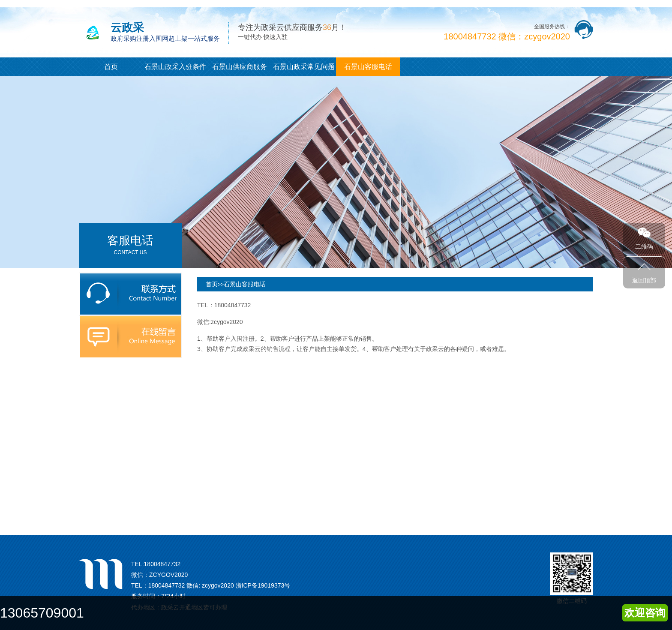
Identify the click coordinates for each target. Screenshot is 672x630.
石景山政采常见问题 (304, 67)
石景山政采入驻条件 (175, 67)
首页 (111, 67)
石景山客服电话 (368, 67)
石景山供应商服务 (240, 67)
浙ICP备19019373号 (263, 585)
